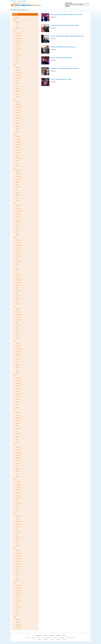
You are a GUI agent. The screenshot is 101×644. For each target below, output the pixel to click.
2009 (15, 583)
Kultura (38, 638)
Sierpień (18, 44)
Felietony (40, 639)
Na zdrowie (62, 638)
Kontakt (19, 1)
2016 (15, 341)
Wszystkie (16, 17)
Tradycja (55, 638)
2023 (15, 99)
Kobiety (52, 639)
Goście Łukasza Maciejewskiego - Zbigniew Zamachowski (67, 36)
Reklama (24, 1)
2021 (15, 168)
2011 (15, 514)
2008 (15, 617)
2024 (23, 10)
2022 (15, 134)
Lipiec (17, 46)
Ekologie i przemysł (70, 638)
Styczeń (18, 28)
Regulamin (52, 635)
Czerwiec (18, 49)
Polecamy (65, 639)
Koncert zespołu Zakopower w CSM (61, 79)
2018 (15, 272)
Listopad (18, 36)
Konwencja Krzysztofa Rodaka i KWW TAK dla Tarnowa (67, 15)
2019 (15, 237)
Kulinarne (58, 639)
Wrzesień (18, 41)
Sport (43, 638)
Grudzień (18, 33)
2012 (15, 479)
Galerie (20, 10)
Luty (27, 10)
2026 (15, 20)
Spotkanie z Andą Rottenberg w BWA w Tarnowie (65, 68)
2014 (15, 410)
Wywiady (46, 639)
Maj (17, 52)
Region (33, 638)
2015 (15, 375)
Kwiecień (18, 54)
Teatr (35, 639)
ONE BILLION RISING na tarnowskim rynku (63, 47)
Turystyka (49, 638)
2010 (15, 548)
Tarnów (28, 638)
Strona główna (13, 1)
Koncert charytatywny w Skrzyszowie (61, 58)
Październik (19, 38)
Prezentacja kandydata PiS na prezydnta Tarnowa (65, 25)
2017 (15, 306)
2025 (15, 30)
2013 (15, 444)
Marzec (18, 22)
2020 (15, 203)
